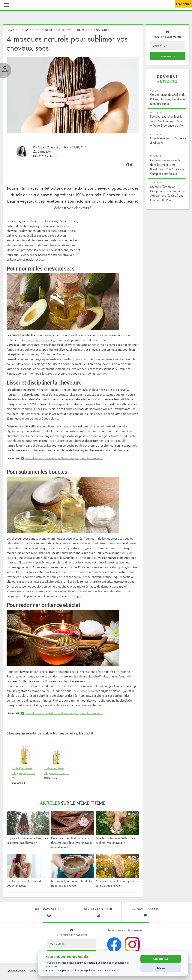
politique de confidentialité (101, 970)
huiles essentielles (37, 340)
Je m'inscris (167, 56)
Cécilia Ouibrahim (49, 147)
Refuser (161, 968)
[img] (128, 165)
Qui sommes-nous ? (17, 970)
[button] (5, 5)
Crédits (33, 970)
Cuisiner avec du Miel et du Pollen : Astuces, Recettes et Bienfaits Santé (168, 99)
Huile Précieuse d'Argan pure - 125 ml (23, 773)
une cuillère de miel (84, 691)
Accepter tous (161, 959)
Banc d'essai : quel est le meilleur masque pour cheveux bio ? (64, 458)
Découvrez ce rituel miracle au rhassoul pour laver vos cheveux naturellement (71, 843)
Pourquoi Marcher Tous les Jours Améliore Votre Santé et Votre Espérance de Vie (167, 121)
